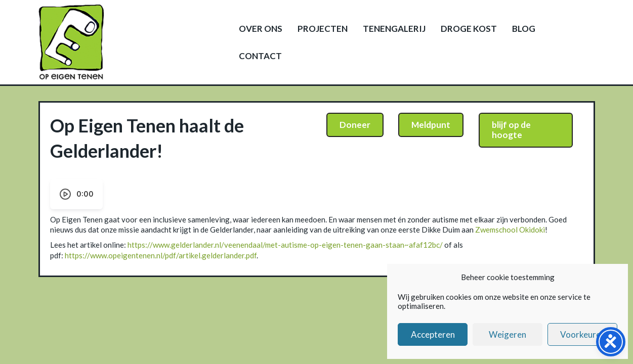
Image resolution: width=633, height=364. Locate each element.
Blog (524, 29)
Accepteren (433, 334)
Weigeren (508, 334)
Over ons (261, 29)
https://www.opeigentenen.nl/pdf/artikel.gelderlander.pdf (161, 255)
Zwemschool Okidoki (510, 230)
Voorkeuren (583, 334)
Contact (260, 56)
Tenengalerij (394, 29)
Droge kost (469, 29)
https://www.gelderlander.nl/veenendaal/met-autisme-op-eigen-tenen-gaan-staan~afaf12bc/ (285, 245)
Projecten (323, 29)
